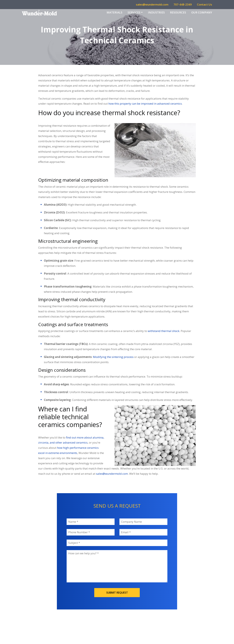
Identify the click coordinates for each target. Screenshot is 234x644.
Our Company (202, 12)
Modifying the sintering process (113, 357)
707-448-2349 (183, 4)
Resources (178, 12)
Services (134, 12)
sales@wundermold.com (152, 4)
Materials (114, 12)
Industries (156, 12)
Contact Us (205, 4)
